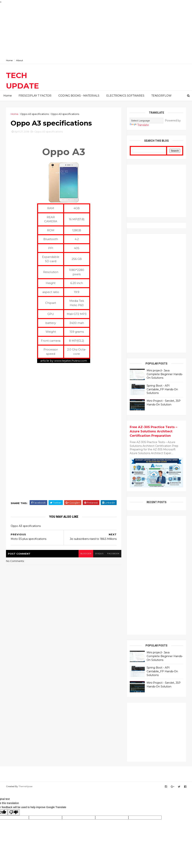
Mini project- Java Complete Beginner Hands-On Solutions (165, 374)
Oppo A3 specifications (34, 114)
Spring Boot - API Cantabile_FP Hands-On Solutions (162, 389)
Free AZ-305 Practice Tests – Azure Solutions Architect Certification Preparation (153, 431)
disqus (99, 554)
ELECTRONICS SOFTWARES (125, 96)
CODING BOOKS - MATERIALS (79, 96)
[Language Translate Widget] (147, 121)
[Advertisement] (96, 30)
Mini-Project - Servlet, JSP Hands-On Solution (164, 403)
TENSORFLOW (161, 96)
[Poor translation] (14, 812)
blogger (86, 554)
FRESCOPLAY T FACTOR (35, 96)
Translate (139, 125)
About (20, 60)
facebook (113, 554)
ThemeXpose (25, 786)
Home (9, 60)
